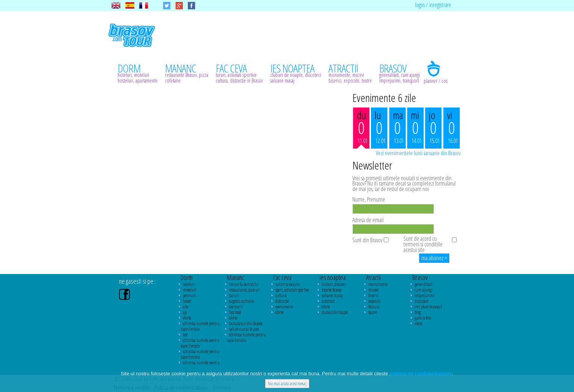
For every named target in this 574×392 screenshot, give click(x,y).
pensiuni (190, 295)
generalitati (424, 284)
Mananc (235, 277)
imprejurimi (425, 295)
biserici (374, 295)
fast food (235, 312)
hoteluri (189, 284)
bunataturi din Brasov (246, 323)
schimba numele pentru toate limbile (200, 326)
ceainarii (236, 307)
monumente (378, 284)
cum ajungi (424, 290)
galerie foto (423, 318)
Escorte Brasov (332, 290)
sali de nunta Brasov (244, 329)
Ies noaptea (333, 277)
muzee (373, 290)
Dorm (187, 277)
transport (422, 301)
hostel (187, 301)
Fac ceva (282, 277)
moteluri (190, 290)
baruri (234, 295)
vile (185, 307)
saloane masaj (332, 295)
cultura (281, 295)
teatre (373, 312)
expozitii (375, 301)
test (185, 335)
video (418, 323)
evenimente (284, 307)
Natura (374, 307)
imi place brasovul (428, 307)
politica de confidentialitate (421, 374)
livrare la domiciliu (244, 284)
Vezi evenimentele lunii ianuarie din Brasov (418, 153)
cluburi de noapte (335, 312)
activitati (328, 301)
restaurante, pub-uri (245, 290)
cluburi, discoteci (334, 284)
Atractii (373, 277)
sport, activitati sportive (292, 290)
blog (418, 312)
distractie (282, 301)
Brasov (420, 277)
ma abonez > (434, 258)
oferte (187, 318)
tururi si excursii (288, 284)
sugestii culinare (241, 301)
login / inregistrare (433, 5)
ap (185, 312)
